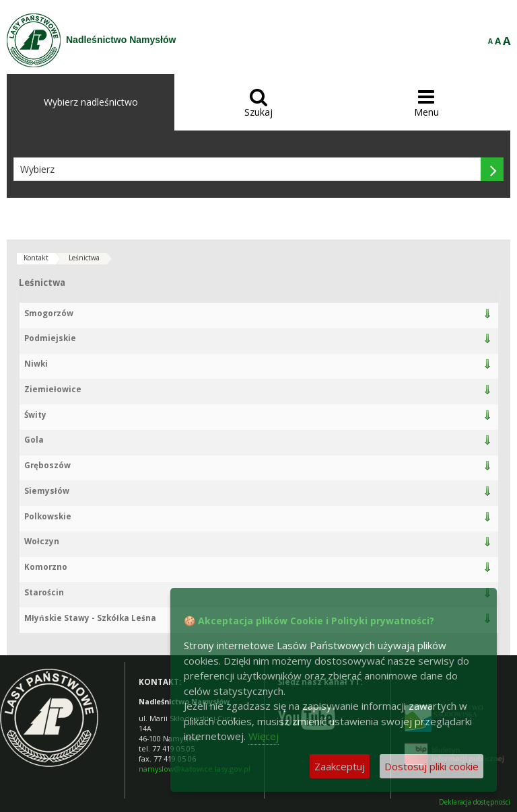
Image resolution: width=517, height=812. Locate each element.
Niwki (36, 364)
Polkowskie (48, 516)
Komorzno (46, 567)
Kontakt (36, 258)
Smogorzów (49, 313)
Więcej (264, 736)
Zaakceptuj (340, 766)
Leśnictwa (84, 258)
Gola (34, 440)
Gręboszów (47, 465)
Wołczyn (42, 541)
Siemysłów (47, 491)
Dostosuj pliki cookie (432, 766)
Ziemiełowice (53, 389)
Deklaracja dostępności (475, 802)
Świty (35, 415)
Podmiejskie (50, 338)
